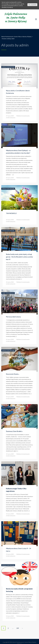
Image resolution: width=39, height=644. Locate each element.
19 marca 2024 (10, 397)
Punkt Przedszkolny (8, 293)
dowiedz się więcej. (7, 7)
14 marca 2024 (10, 514)
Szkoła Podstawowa (8, 67)
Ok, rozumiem (32, 5)
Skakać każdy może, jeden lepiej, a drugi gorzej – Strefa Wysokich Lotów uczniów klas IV (19, 257)
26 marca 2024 (10, 178)
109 (18, 628)
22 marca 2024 (10, 220)
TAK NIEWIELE (11, 213)
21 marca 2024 (10, 339)
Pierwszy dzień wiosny (13, 317)
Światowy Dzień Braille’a (14, 431)
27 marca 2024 (10, 116)
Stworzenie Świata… (13, 374)
